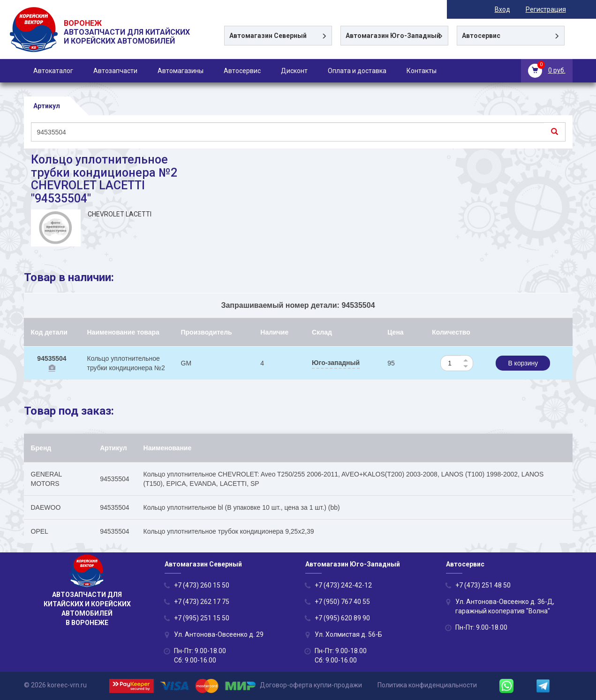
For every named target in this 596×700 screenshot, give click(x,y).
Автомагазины (181, 71)
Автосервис (242, 71)
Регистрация (552, 9)
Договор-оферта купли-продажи (311, 685)
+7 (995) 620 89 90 (342, 618)
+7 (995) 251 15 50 (202, 618)
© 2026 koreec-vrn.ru (55, 685)
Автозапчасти (115, 71)
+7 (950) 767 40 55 (342, 602)
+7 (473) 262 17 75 (202, 602)
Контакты (422, 71)
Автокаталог (53, 71)
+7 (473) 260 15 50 (202, 585)
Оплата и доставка (357, 71)
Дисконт (294, 71)
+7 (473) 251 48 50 (483, 585)
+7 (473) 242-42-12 (343, 585)
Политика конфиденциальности (427, 685)
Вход (509, 9)
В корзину (523, 364)
